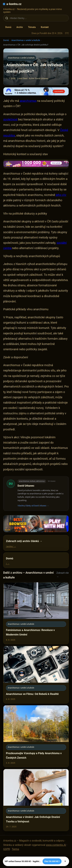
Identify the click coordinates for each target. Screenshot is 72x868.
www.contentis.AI (56, 845)
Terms (15, 849)
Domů (8, 27)
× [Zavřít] (65, 861)
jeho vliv (61, 195)
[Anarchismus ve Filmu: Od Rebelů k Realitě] (36, 675)
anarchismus (28, 101)
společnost (10, 119)
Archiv (20, 27)
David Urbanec (26, 486)
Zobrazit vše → (62, 575)
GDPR (7, 849)
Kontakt (45, 27)
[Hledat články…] (38, 18)
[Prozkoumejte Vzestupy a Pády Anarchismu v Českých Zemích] (36, 736)
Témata (32, 27)
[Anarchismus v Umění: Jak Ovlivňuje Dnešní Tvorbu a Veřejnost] (36, 800)
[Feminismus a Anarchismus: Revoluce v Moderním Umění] (36, 613)
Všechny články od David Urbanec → (33, 506)
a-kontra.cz (14, 4)
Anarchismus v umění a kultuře (26, 40)
